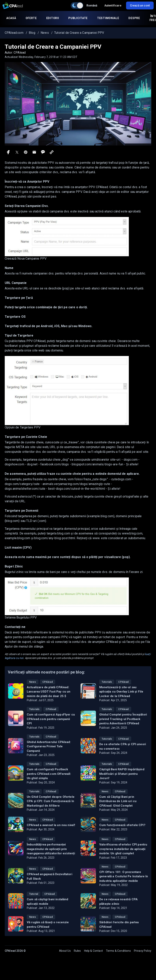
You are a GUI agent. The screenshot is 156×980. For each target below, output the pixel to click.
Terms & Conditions (118, 951)
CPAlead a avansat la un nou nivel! (51, 825)
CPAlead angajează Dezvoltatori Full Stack (50, 876)
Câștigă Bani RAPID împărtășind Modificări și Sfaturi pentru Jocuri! (122, 774)
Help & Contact (93, 951)
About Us (65, 951)
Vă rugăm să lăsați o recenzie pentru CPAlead (48, 925)
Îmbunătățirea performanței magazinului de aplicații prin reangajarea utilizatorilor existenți (51, 849)
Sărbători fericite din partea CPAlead (119, 925)
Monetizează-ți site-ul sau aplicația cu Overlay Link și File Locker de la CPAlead (121, 692)
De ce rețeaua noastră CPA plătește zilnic (118, 902)
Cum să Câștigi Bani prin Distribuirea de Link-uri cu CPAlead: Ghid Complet (118, 801)
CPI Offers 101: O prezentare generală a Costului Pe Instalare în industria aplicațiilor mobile (124, 876)
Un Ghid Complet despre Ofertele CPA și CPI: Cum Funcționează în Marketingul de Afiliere (51, 801)
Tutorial (34, 894)
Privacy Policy (143, 951)
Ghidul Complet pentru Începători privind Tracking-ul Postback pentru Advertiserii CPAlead (123, 719)
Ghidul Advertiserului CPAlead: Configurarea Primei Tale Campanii (49, 746)
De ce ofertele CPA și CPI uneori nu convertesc (123, 746)
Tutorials (107, 682)
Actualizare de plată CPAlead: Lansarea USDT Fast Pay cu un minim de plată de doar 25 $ (49, 692)
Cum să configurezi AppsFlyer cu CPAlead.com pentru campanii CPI (51, 719)
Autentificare (113, 5)
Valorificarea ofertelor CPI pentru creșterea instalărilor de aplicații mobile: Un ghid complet (123, 849)
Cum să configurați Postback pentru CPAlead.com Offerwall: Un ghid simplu (49, 774)
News (33, 682)
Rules (77, 951)
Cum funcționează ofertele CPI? (122, 825)
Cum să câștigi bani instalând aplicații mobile (48, 902)
